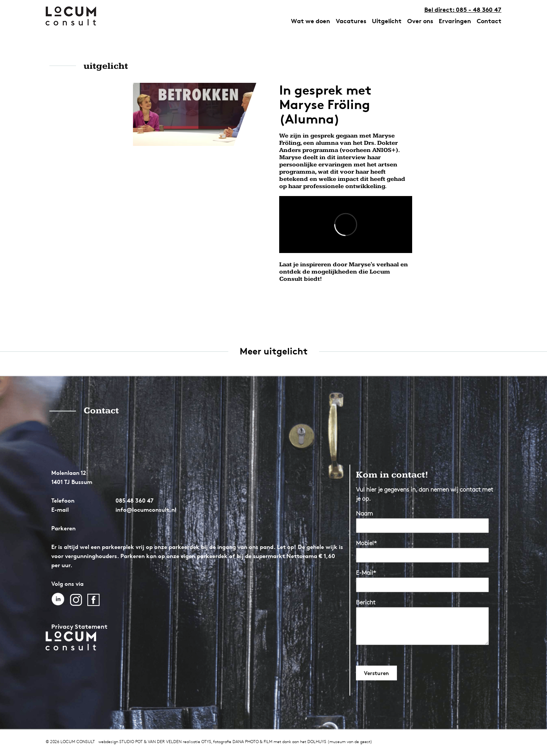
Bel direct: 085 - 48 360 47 (463, 9)
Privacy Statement (79, 626)
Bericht (366, 602)
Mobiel (366, 543)
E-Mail (366, 573)
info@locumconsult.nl (146, 510)
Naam (364, 513)
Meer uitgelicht (274, 351)
